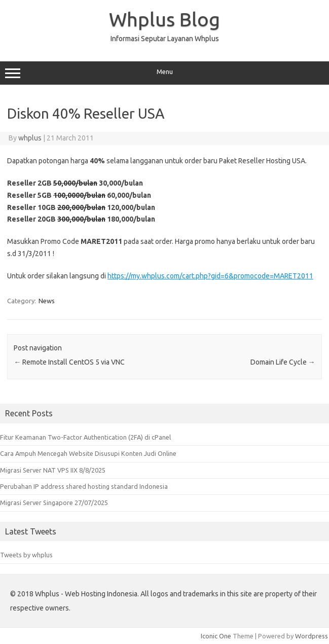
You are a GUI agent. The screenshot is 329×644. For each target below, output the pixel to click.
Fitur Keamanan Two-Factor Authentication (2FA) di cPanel (85, 437)
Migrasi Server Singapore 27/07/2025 (54, 503)
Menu (165, 73)
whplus (30, 138)
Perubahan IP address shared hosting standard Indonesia (84, 486)
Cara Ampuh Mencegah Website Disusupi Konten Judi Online (88, 453)
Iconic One (216, 636)
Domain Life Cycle (283, 362)
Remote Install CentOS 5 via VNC (69, 362)
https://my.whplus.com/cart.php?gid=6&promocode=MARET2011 (210, 276)
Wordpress (312, 636)
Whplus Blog (165, 19)
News (47, 301)
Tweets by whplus (26, 555)
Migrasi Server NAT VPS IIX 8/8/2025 (53, 470)
